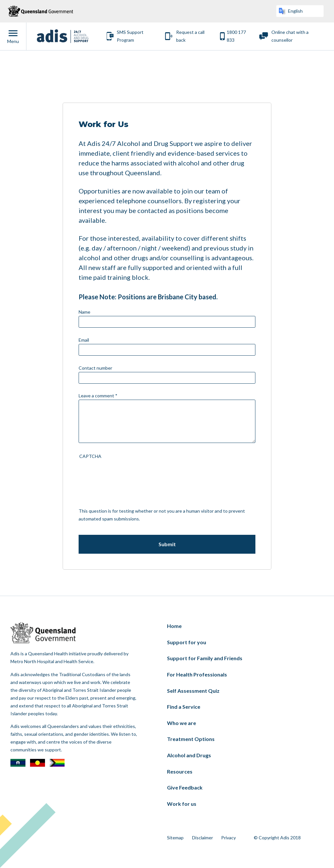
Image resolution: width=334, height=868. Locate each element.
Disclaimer (203, 838)
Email (84, 340)
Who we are (182, 723)
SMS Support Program (130, 36)
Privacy (228, 838)
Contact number (95, 368)
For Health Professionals (197, 674)
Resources (180, 771)
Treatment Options (191, 739)
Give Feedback (185, 787)
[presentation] (105, 484)
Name (84, 312)
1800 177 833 (236, 36)
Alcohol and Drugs (189, 755)
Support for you (187, 642)
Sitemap (175, 838)
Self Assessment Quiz (193, 691)
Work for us (182, 804)
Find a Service (184, 707)
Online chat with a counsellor (290, 36)
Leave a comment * (98, 396)
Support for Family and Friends (205, 658)
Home (174, 626)
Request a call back (190, 36)
